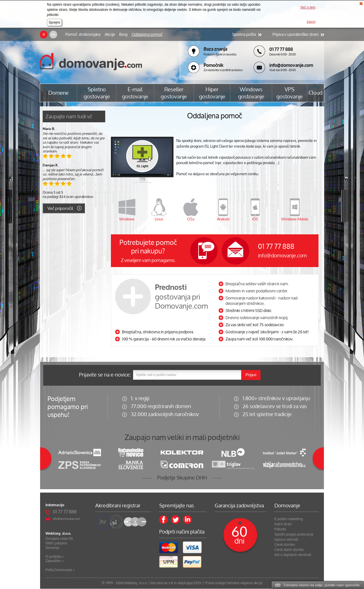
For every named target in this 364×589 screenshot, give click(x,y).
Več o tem (308, 7)
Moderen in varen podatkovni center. (257, 291)
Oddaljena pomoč (147, 34)
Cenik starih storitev (289, 550)
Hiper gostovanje (212, 93)
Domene (58, 93)
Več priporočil (60, 208)
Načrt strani (283, 524)
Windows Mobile (295, 219)
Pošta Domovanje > (60, 570)
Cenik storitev (285, 545)
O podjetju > (55, 556)
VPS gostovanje (289, 93)
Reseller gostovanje (174, 93)
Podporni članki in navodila (220, 54)
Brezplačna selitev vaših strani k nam (257, 284)
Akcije (110, 34)
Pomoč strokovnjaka (83, 34)
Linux (159, 219)
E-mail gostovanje (135, 93)
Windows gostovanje (251, 93)
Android (223, 219)
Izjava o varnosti (286, 540)
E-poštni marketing (289, 519)
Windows (127, 219)
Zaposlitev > (55, 561)
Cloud (316, 93)
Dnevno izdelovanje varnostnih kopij (257, 318)
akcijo (258, 583)
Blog (123, 34)
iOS (255, 219)
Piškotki (280, 529)
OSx (191, 219)
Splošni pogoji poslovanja (294, 534)
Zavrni (311, 22)
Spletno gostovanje (97, 93)
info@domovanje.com (282, 255)
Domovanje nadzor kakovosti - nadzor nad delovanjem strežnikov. (261, 301)
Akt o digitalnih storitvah (293, 555)
